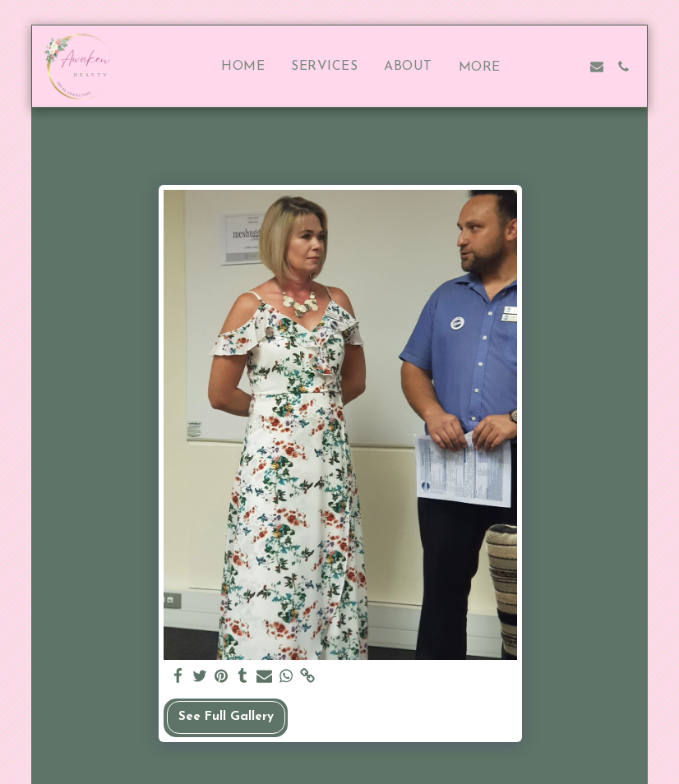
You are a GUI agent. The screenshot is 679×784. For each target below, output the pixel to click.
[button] (544, 67)
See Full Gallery (226, 717)
